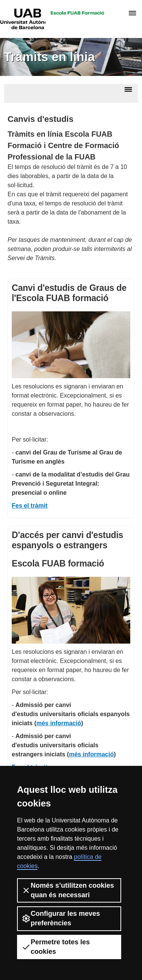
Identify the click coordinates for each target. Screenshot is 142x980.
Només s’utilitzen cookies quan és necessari (68, 890)
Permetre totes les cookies (56, 947)
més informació (59, 723)
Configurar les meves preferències (61, 918)
